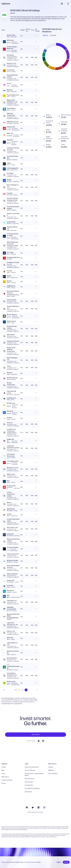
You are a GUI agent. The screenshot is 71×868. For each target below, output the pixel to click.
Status (4, 783)
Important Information (32, 767)
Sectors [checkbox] (46, 35)
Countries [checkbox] (53, 35)
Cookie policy (29, 785)
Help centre (5, 777)
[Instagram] (44, 807)
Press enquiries (53, 774)
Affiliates (51, 770)
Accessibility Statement (32, 788)
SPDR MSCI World (19, 10)
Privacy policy (29, 782)
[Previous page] (4, 690)
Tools (3, 774)
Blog (3, 770)
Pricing (4, 767)
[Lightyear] (6, 4)
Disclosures (28, 792)
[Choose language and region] (62, 4)
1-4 (16, 690)
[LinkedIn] (38, 807)
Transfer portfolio (7, 780)
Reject (59, 862)
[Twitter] (33, 807)
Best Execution (30, 779)
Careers (51, 767)
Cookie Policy (30, 862)
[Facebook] (27, 807)
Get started (35, 735)
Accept (66, 862)
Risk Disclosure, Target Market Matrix (34, 774)
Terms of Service (30, 770)
